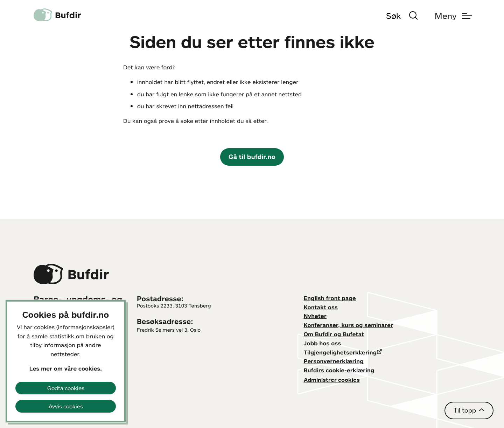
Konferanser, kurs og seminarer (349, 325)
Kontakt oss (321, 307)
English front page (330, 298)
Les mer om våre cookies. (66, 368)
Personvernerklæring (334, 361)
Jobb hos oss (323, 343)
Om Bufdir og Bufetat (334, 334)
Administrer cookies (332, 380)
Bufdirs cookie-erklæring (339, 370)
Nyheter (315, 316)
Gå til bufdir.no (252, 157)
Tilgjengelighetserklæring (340, 352)
